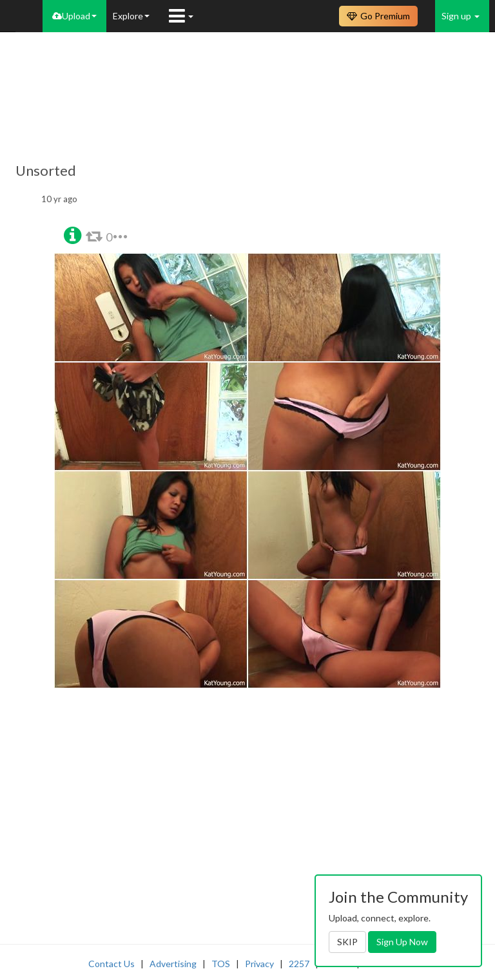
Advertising (173, 964)
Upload (74, 16)
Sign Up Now (402, 942)
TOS (221, 964)
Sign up (461, 16)
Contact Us (112, 964)
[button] (73, 234)
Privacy (259, 964)
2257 (299, 964)
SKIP (347, 942)
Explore (131, 16)
